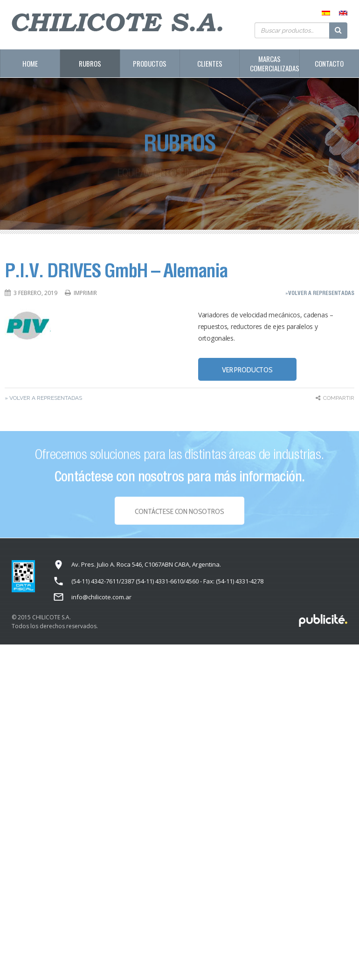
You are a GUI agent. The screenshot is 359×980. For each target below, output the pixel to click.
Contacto (329, 63)
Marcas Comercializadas (274, 63)
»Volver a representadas (320, 293)
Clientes (210, 63)
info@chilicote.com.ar (101, 597)
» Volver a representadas (43, 398)
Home (30, 63)
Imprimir (85, 293)
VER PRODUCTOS (247, 370)
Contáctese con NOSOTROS (179, 513)
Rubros (90, 63)
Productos (150, 63)
